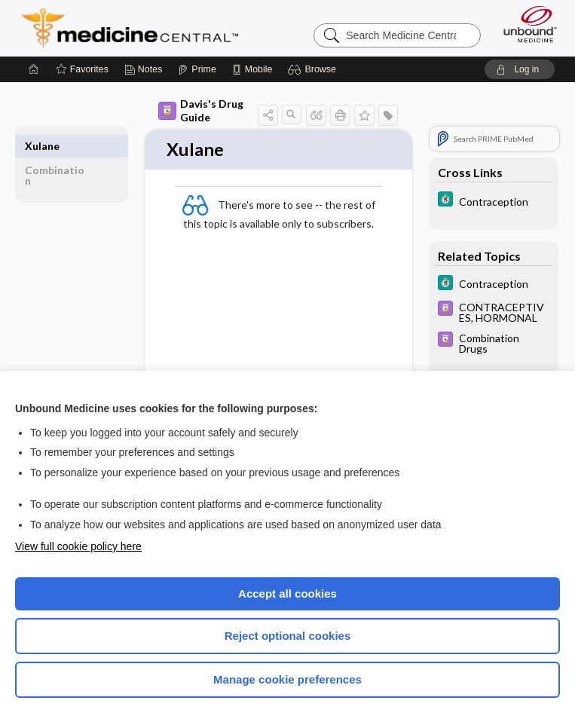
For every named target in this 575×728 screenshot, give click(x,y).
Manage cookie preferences (287, 679)
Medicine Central (139, 28)
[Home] (34, 69)
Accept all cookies (287, 593)
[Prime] (197, 69)
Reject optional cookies (288, 636)
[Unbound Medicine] (525, 24)
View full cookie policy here (78, 546)
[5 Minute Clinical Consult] (494, 201)
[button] (314, 69)
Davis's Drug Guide (201, 110)
